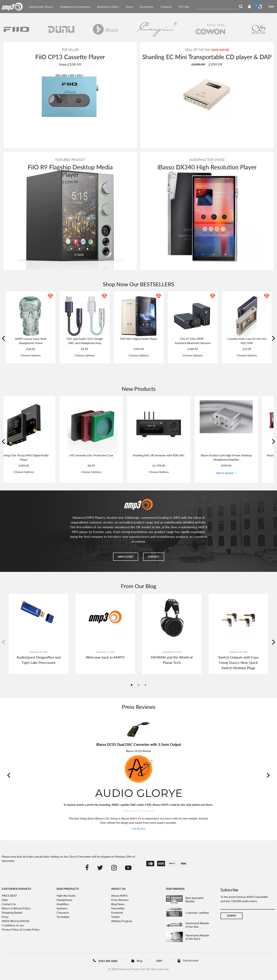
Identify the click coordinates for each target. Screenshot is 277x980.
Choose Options (31, 359)
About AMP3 (119, 895)
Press (5, 917)
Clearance (166, 7)
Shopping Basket (12, 912)
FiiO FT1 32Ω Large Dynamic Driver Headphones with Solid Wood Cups (193, 343)
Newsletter (118, 908)
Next (273, 340)
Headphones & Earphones (75, 7)
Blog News (118, 904)
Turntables (63, 917)
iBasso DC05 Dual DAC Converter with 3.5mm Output (139, 744)
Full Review (139, 829)
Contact (154, 557)
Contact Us (9, 904)
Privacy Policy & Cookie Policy (21, 929)
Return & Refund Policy (16, 908)
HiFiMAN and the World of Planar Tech (172, 660)
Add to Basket (238, 473)
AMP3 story (126, 557)
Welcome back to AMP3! (105, 657)
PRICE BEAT (9, 895)
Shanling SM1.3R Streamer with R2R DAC (172, 455)
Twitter (116, 917)
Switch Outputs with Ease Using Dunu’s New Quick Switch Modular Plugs (238, 662)
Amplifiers (63, 904)
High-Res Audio (66, 895)
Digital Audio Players (41, 7)
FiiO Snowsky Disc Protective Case (105, 455)
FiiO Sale (184, 7)
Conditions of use (13, 925)
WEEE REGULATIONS (16, 921)
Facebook (117, 912)
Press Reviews (120, 900)
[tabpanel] (39, 634)
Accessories (147, 7)
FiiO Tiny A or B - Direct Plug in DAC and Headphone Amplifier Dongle (247, 343)
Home (129, 7)
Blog (139, 961)
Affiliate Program (122, 921)
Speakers (62, 908)
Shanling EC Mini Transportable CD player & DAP (207, 57)
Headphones (64, 900)
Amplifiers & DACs (108, 7)
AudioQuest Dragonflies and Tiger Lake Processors (39, 660)
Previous (4, 340)
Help (5, 900)
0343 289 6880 (108, 961)
